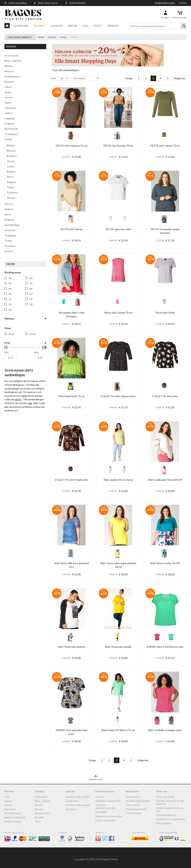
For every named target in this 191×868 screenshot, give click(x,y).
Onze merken (133, 797)
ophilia (13, 351)
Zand (32, 386)
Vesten (11, 198)
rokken (9, 209)
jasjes (8, 92)
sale (30, 455)
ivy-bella (14, 345)
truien (8, 241)
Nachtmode (11, 129)
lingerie (9, 124)
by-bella (13, 330)
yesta (12, 366)
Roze (11, 386)
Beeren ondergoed (15, 817)
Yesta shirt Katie (165, 313)
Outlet (8, 139)
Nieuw (73, 26)
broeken (9, 82)
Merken (113, 26)
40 (10, 283)
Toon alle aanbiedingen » (66, 70)
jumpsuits (10, 108)
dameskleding (134, 813)
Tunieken (12, 193)
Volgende (179, 78)
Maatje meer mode (136, 809)
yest (11, 356)
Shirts (10, 177)
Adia (7, 797)
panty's (9, 204)
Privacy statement (105, 820)
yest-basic (15, 361)
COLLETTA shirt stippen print (118, 396)
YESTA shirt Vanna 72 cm (165, 146)
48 (10, 294)
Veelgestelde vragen (165, 3)
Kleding (40, 26)
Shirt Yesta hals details (118, 647)
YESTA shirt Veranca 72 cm (71, 146)
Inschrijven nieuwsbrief (108, 801)
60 (10, 310)
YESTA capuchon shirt (118, 229)
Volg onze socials (165, 797)
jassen (8, 97)
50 (31, 294)
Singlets (11, 182)
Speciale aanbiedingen (138, 801)
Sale (86, 26)
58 (31, 304)
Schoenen (70, 809)
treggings (10, 235)
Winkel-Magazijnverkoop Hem (170, 809)
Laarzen (57, 26)
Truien (11, 187)
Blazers (11, 145)
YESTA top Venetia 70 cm (118, 146)
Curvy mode (133, 805)
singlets (9, 220)
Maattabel (101, 812)
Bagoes (8, 805)
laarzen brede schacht (77, 797)
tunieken (10, 246)
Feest (98, 26)
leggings (10, 118)
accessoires (12, 55)
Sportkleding (12, 225)
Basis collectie (13, 61)
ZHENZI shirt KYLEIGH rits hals (165, 647)
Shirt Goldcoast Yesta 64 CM (165, 480)
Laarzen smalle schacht (77, 805)
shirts (8, 214)
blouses (9, 71)
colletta (13, 335)
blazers (9, 66)
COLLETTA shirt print (165, 396)
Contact (183, 3)
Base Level (10, 809)
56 (10, 304)
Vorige (129, 78)
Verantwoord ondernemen (171, 819)
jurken (8, 113)
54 (31, 299)
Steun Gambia (163, 823)
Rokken (11, 172)
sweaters (10, 230)
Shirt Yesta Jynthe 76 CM (165, 563)
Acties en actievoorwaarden (105, 806)
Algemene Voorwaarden (109, 816)
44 (10, 289)
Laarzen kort (72, 801)
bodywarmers (12, 76)
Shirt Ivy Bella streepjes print (165, 730)
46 (31, 289)
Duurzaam (21, 26)
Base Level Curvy (13, 813)
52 (10, 299)
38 (31, 278)
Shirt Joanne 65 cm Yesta (118, 480)
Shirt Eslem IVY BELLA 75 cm (118, 730)
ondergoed (11, 134)
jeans (8, 103)
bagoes (13, 324)
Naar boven (95, 778)
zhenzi (12, 371)
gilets (8, 87)
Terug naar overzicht (20, 37)
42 (31, 283)
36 (10, 278)
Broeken (12, 156)
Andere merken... (14, 821)
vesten (9, 251)
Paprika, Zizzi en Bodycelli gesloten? (170, 802)
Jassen (11, 161)
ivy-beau (14, 340)
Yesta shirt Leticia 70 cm (118, 313)
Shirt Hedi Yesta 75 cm (72, 396)
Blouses (11, 151)
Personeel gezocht (166, 815)
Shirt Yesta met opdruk (71, 647)
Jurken (11, 166)
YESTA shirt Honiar (71, 229)
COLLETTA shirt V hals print (72, 480)
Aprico (8, 801)
